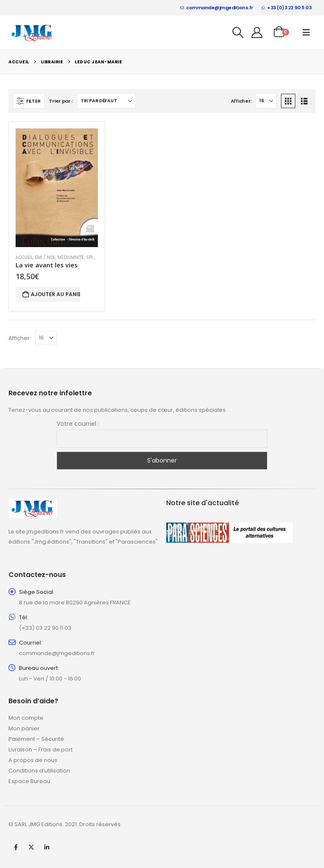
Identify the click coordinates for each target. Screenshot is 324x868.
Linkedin (47, 847)
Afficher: (241, 101)
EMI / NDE (45, 257)
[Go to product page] (57, 188)
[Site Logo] (32, 32)
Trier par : (61, 101)
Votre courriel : (78, 424)
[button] (238, 33)
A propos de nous (33, 760)
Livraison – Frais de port (40, 750)
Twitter (31, 847)
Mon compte (26, 718)
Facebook (16, 847)
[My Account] (257, 33)
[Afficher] (266, 101)
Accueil (24, 257)
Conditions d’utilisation (39, 771)
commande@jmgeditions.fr (217, 8)
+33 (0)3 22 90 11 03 (287, 8)
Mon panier (24, 728)
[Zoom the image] (33, 503)
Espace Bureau (29, 781)
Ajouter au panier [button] (55, 294)
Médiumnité (71, 257)
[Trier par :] (106, 101)
